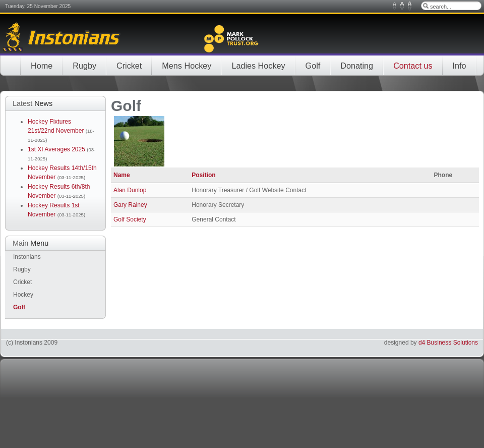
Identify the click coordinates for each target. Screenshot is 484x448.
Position (203, 175)
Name (122, 175)
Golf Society (130, 219)
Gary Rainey (130, 205)
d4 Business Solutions (448, 343)
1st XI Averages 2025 (57, 149)
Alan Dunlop (130, 190)
